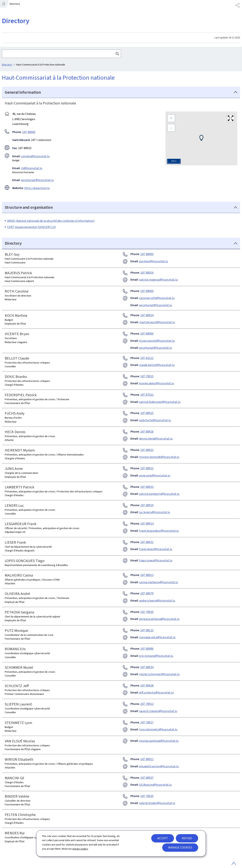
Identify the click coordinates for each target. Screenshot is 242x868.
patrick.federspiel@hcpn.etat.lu (160, 402)
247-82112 (147, 358)
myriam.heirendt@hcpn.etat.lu (159, 457)
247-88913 (147, 575)
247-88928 (147, 685)
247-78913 (147, 704)
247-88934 (147, 667)
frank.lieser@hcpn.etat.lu (156, 549)
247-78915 (147, 376)
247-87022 (147, 395)
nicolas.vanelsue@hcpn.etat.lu (159, 741)
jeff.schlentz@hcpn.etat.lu (156, 692)
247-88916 (147, 273)
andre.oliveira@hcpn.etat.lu (157, 601)
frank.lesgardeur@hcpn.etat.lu (159, 531)
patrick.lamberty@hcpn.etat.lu (159, 494)
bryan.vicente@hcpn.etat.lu (157, 341)
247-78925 (147, 796)
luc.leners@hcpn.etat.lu (155, 512)
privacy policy (80, 849)
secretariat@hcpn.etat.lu (37, 180)
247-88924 (147, 315)
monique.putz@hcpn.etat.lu (157, 637)
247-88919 (147, 505)
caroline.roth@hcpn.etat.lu (157, 298)
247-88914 (147, 524)
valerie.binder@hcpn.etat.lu (157, 803)
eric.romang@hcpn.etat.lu (156, 656)
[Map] (201, 138)
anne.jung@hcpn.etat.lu (155, 475)
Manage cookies (180, 847)
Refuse (187, 838)
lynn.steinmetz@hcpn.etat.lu (158, 729)
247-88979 (147, 593)
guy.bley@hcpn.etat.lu (154, 261)
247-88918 (147, 432)
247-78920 (147, 612)
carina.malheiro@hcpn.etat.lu (159, 582)
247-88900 (29, 132)
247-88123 (147, 630)
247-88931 (147, 542)
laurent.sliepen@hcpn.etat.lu (158, 711)
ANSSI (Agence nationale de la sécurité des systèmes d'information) (51, 221)
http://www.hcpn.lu (37, 188)
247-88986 (147, 649)
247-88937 (147, 778)
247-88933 (147, 487)
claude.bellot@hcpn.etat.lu (157, 365)
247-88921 (147, 468)
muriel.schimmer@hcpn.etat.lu (159, 674)
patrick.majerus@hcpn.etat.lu (158, 280)
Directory (7, 65)
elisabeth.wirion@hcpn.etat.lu (159, 766)
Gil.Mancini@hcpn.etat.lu (155, 785)
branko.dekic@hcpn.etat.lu (157, 383)
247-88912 (147, 759)
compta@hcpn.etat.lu (35, 156)
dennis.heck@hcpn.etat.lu (156, 439)
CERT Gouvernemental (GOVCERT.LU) (31, 227)
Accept (163, 838)
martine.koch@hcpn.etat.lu (157, 322)
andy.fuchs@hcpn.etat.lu (155, 420)
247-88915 (147, 413)
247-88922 (147, 450)
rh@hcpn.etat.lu (32, 168)
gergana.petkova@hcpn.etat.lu (159, 619)
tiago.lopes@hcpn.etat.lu (156, 560)
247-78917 (147, 722)
